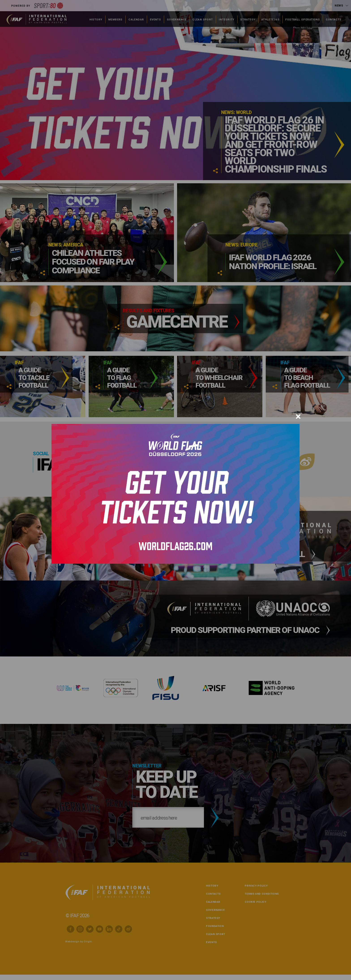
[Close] (298, 417)
